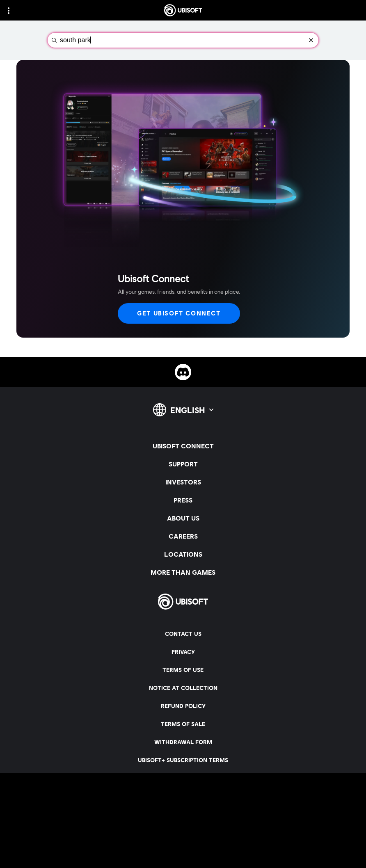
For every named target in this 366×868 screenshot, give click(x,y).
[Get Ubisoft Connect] (179, 313)
